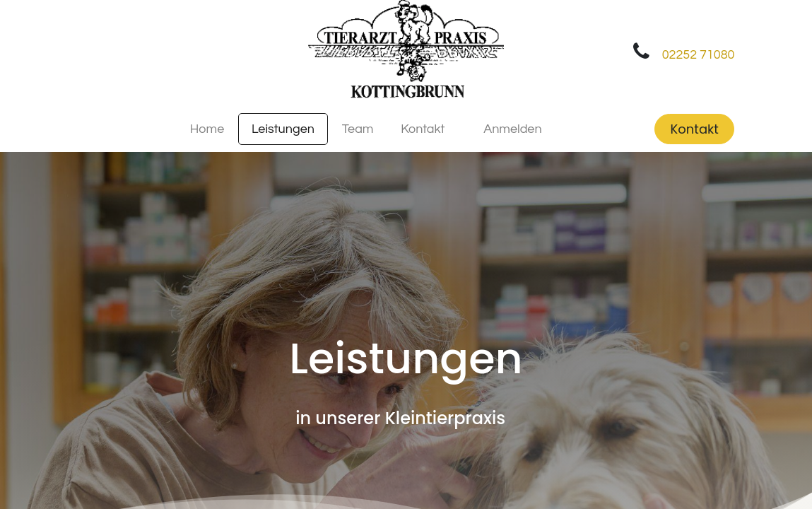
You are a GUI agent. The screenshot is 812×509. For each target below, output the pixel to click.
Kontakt (695, 129)
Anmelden (512, 129)
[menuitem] (207, 129)
